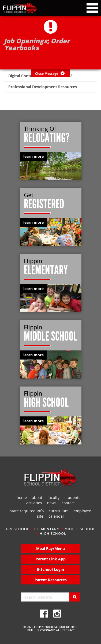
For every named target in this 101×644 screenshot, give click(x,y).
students (72, 497)
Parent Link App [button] (51, 559)
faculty (53, 497)
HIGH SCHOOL (53, 534)
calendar (56, 516)
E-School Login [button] (50, 569)
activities (34, 503)
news (52, 503)
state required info (27, 511)
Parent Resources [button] (51, 580)
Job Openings (26, 41)
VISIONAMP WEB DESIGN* (57, 630)
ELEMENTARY (47, 529)
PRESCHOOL (18, 529)
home (22, 497)
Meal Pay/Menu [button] (50, 549)
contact (68, 503)
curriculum (59, 511)
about (37, 497)
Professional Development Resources (43, 87)
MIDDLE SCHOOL (80, 529)
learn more (33, 156)
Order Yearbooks (37, 44)
